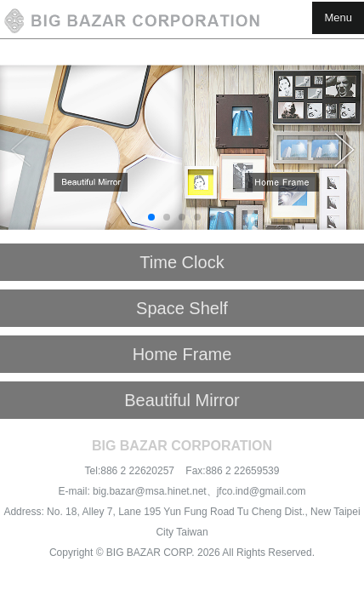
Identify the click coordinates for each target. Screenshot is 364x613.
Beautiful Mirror (182, 400)
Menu (338, 17)
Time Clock (182, 262)
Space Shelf (182, 308)
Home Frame (182, 354)
